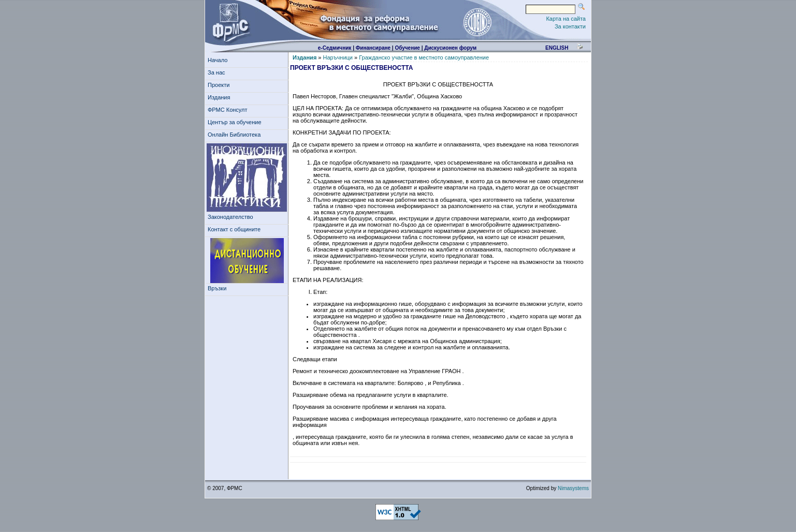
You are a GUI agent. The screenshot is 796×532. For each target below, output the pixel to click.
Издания (221, 97)
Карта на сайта (566, 19)
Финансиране (373, 48)
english (557, 48)
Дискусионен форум (450, 48)
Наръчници (338, 57)
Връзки (219, 288)
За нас (218, 72)
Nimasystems (573, 488)
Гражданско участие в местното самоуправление (424, 57)
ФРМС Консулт (229, 110)
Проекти (220, 85)
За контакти (570, 26)
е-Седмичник (335, 48)
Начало (218, 60)
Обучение (407, 48)
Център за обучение (236, 122)
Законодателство (230, 217)
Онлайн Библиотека (234, 135)
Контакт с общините (234, 229)
